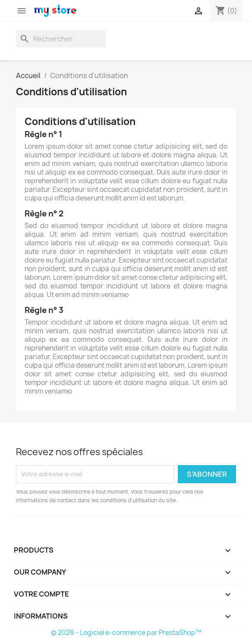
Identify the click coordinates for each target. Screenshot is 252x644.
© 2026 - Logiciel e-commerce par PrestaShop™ (126, 633)
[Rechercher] (61, 39)
